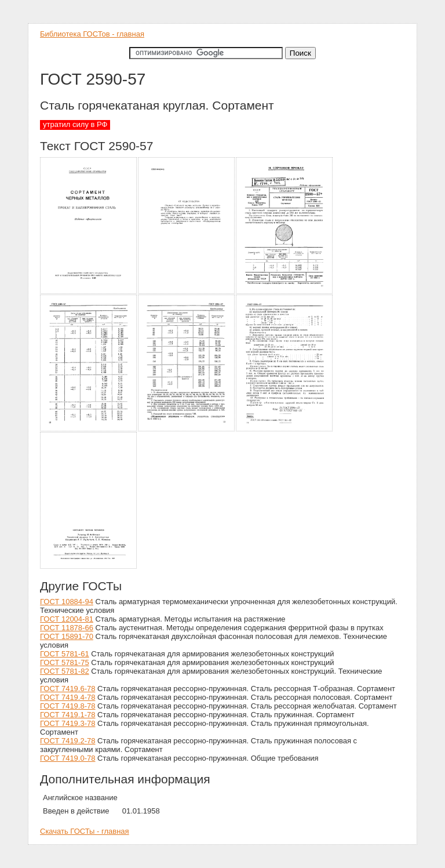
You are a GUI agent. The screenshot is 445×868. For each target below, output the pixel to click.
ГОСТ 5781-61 (65, 654)
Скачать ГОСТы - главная (85, 831)
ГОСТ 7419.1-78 (68, 715)
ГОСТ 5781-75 (65, 662)
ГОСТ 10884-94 (67, 602)
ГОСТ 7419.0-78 (68, 758)
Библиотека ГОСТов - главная (92, 34)
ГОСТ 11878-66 (67, 628)
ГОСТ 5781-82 (65, 671)
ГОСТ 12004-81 (67, 619)
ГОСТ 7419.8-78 (68, 706)
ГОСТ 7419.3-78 (68, 723)
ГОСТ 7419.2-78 (68, 741)
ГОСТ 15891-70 (67, 636)
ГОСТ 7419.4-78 (68, 697)
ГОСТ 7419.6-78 (68, 689)
